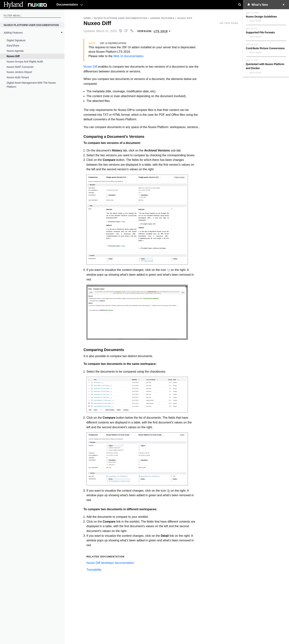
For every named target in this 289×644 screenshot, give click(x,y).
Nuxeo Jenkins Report (19, 72)
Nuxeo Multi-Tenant (18, 77)
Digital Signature (16, 40)
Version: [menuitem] (154, 31)
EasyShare (13, 46)
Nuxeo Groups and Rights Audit (25, 62)
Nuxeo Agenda (15, 51)
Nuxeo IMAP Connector (20, 67)
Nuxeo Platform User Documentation (31, 25)
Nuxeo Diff (13, 56)
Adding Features (13, 33)
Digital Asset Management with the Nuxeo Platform (31, 85)
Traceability (94, 570)
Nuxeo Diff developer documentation (110, 563)
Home (87, 18)
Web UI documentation (128, 56)
